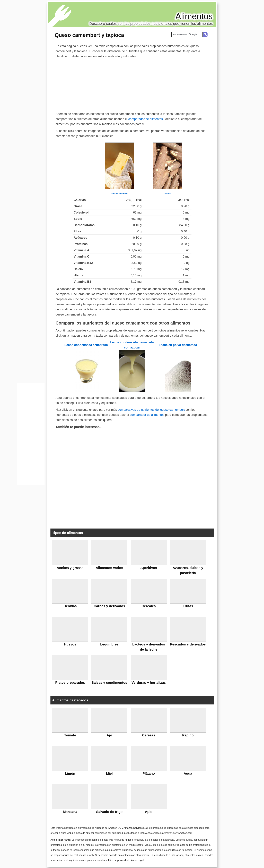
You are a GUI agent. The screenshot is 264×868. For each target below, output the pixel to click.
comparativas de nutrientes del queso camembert (151, 410)
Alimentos (194, 16)
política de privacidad (117, 860)
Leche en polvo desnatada (178, 345)
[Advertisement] (132, 84)
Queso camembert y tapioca (89, 35)
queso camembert (120, 194)
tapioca (167, 194)
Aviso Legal (137, 860)
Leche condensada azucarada (86, 345)
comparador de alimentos (146, 119)
